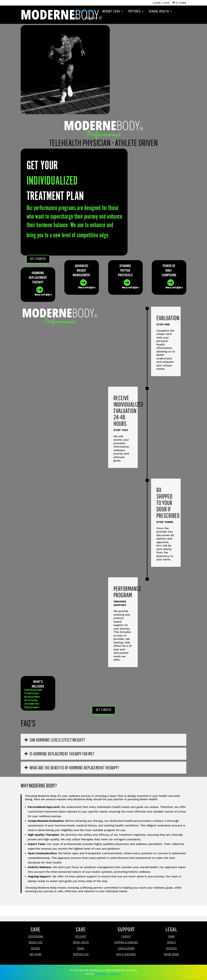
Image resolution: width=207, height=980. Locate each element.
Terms (171, 936)
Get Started (38, 259)
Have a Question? (126, 954)
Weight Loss (111, 12)
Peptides (134, 12)
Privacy (171, 942)
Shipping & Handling (126, 942)
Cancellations (126, 948)
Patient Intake (171, 954)
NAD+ (77, 19)
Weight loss (36, 942)
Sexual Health (159, 12)
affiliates (171, 948)
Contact (91, 19)
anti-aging (36, 954)
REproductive (81, 954)
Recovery (81, 936)
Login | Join (161, 3)
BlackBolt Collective (108, 974)
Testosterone (84, 12)
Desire (81, 948)
